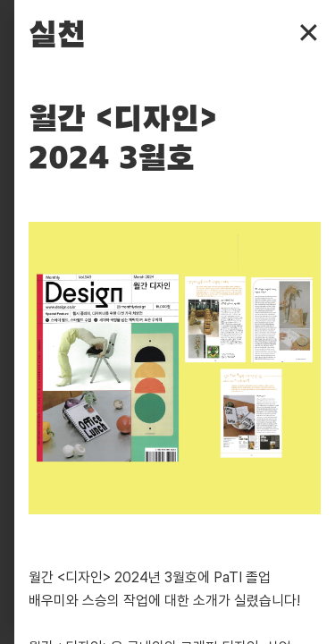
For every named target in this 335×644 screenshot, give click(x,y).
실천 (57, 36)
